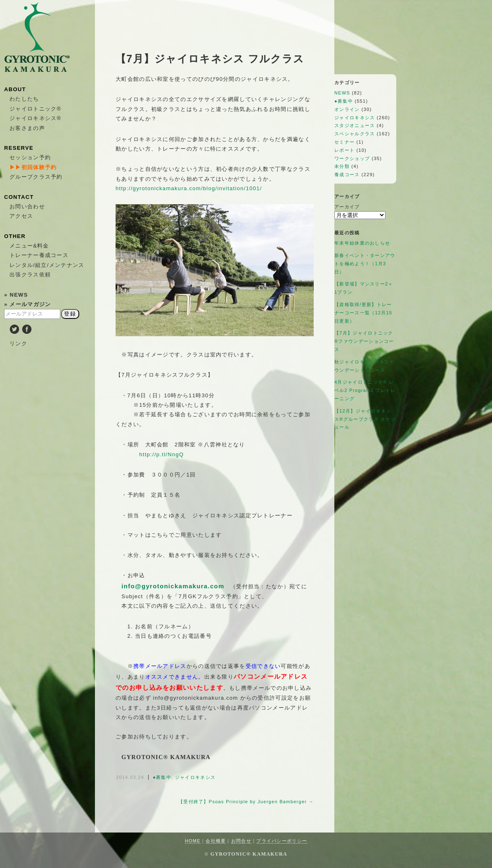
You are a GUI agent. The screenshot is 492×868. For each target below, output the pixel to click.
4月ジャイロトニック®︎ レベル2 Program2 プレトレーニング (365, 390)
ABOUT (15, 89)
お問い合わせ (27, 206)
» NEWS (16, 295)
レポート (344, 150)
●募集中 (162, 777)
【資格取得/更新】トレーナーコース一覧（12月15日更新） (363, 313)
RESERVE (19, 148)
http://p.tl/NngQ (161, 454)
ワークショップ (352, 158)
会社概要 (216, 841)
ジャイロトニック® (35, 109)
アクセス (21, 216)
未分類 (342, 166)
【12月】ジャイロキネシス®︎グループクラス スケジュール (365, 419)
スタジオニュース (355, 125)
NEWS (342, 93)
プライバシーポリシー (282, 841)
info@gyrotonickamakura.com (173, 586)
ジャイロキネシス (195, 777)
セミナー (344, 142)
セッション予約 (30, 157)
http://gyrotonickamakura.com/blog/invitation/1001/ (189, 188)
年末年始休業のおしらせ (362, 243)
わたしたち (24, 99)
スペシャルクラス (355, 134)
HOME (193, 841)
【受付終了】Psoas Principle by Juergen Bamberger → (246, 802)
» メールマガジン (28, 304)
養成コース (347, 175)
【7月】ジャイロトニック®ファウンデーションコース (364, 341)
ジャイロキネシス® (35, 118)
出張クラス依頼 (30, 275)
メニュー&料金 (29, 246)
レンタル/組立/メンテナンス (47, 265)
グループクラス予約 (36, 177)
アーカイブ (347, 207)
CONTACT (19, 197)
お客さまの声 (27, 128)
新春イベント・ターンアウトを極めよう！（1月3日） (365, 264)
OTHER (15, 236)
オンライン (347, 109)
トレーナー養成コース (39, 255)
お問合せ (241, 841)
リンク (18, 343)
